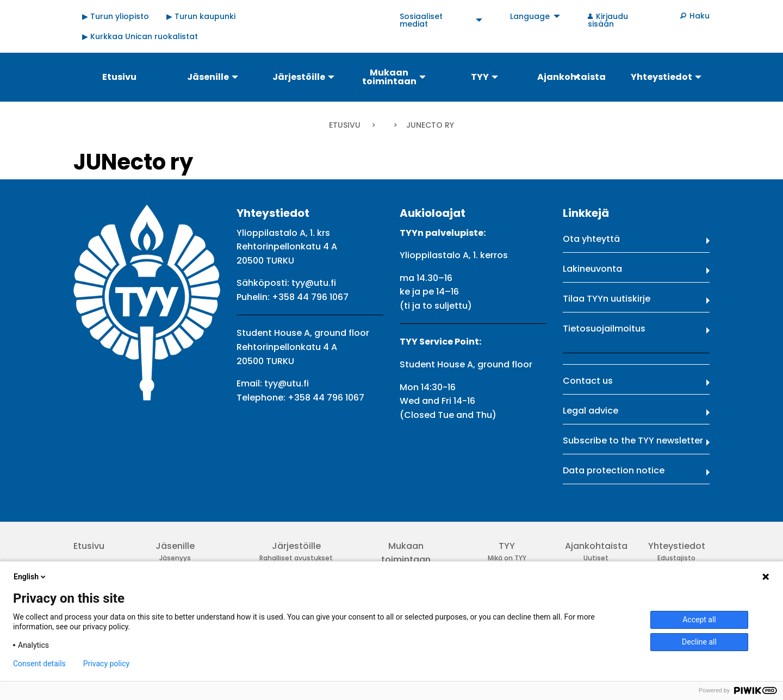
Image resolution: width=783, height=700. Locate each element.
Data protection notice (614, 470)
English (30, 577)
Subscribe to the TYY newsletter (633, 440)
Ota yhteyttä (591, 239)
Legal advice (591, 411)
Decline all (699, 642)
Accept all (699, 620)
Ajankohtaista (596, 546)
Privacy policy (106, 664)
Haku (700, 16)
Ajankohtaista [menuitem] (571, 77)
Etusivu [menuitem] (119, 77)
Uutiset (596, 558)
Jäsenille (175, 546)
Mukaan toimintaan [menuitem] (389, 77)
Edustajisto (676, 558)
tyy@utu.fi (314, 283)
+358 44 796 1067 (310, 297)
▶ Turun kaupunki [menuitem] (201, 16)
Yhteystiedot (677, 546)
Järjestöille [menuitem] (299, 77)
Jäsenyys (175, 558)
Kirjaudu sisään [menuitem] (608, 20)
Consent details (39, 664)
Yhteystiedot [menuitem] (661, 77)
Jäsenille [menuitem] (208, 77)
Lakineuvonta (592, 269)
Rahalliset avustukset (296, 558)
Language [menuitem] (530, 16)
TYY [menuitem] (480, 77)
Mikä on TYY (507, 558)
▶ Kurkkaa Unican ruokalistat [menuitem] (140, 36)
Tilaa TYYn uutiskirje (607, 299)
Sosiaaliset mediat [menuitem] (421, 20)
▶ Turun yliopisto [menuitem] (116, 16)
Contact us (588, 381)
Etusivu (345, 125)
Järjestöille (296, 546)
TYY (507, 546)
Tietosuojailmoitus (604, 329)
